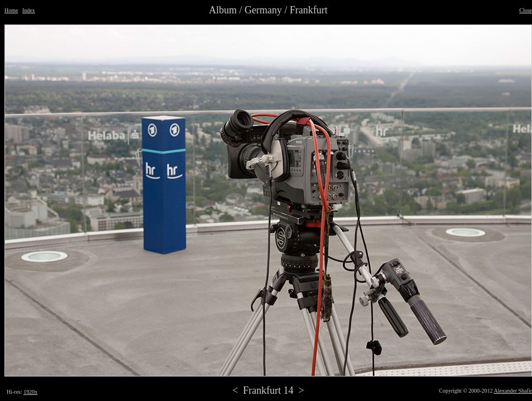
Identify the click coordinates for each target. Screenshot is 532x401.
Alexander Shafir (513, 391)
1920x (30, 392)
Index (29, 10)
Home (11, 10)
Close (526, 10)
